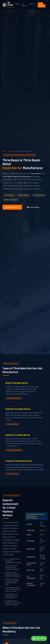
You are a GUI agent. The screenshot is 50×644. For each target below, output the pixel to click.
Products (11, 151)
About (32, 4)
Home (17, 4)
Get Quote (41, 5)
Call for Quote (12, 207)
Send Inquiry (33, 207)
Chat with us (39, 638)
